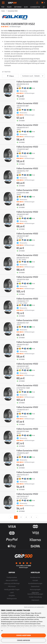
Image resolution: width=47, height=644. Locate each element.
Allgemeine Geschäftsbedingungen (35, 593)
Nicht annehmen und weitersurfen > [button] (35, 607)
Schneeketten (35, 7)
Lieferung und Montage (12, 583)
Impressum (35, 600)
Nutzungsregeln (35, 589)
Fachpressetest (12, 577)
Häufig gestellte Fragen (12, 589)
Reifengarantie (12, 598)
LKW (44, 7)
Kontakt (35, 580)
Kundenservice (35, 577)
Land (12, 592)
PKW (3, 7)
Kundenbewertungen (35, 583)
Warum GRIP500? (12, 580)
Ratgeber (12, 595)
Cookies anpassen (23, 640)
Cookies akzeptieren (24, 635)
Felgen (9, 7)
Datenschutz (35, 586)
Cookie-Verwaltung (35, 597)
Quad (26, 7)
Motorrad (18, 7)
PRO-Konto (12, 586)
